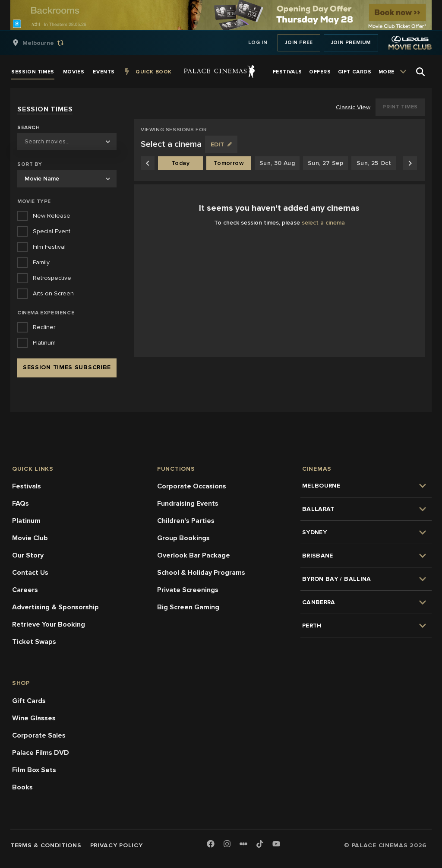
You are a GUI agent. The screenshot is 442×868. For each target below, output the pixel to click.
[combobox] (67, 142)
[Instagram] (227, 844)
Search (29, 128)
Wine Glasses (34, 718)
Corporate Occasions (192, 486)
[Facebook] (211, 844)
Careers (25, 590)
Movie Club (30, 538)
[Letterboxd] (243, 844)
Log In (258, 43)
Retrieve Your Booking (49, 624)
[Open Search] (420, 72)
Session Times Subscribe (67, 367)
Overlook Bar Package (194, 555)
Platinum (26, 521)
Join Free (299, 43)
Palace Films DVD (41, 753)
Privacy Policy (117, 845)
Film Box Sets (34, 770)
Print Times (400, 107)
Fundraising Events (188, 504)
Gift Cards (29, 701)
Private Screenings (188, 590)
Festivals (27, 486)
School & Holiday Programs (201, 573)
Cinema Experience (46, 313)
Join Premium (351, 43)
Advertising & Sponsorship (55, 607)
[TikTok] (260, 844)
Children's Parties (186, 521)
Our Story (28, 555)
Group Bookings (183, 538)
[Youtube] (276, 844)
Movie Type (34, 201)
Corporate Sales (39, 735)
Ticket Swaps (34, 642)
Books (22, 787)
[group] (47, 43)
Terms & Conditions (46, 845)
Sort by (30, 164)
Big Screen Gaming (188, 607)
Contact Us (30, 573)
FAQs (21, 504)
